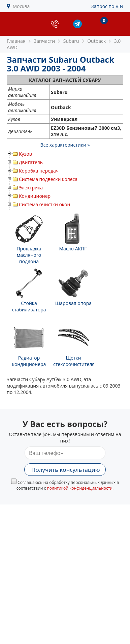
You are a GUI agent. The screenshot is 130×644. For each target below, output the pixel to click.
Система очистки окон (44, 204)
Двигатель (31, 162)
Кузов (25, 154)
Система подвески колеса (48, 179)
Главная (16, 41)
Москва (21, 6)
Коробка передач (39, 171)
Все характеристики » (65, 145)
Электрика (31, 188)
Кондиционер (35, 196)
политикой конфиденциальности (80, 488)
